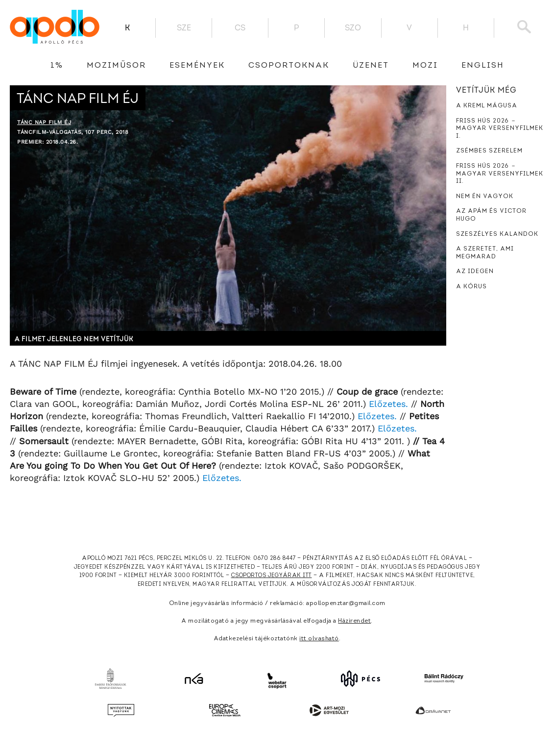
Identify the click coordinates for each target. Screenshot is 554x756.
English (483, 66)
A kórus (471, 287)
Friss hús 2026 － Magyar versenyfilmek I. (500, 129)
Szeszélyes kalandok (497, 234)
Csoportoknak (289, 66)
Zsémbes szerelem (489, 151)
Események (197, 66)
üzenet (371, 66)
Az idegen (475, 272)
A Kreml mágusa (487, 106)
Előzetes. (388, 404)
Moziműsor (116, 66)
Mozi (425, 66)
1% (57, 66)
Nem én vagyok (485, 197)
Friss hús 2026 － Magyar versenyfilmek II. (500, 174)
